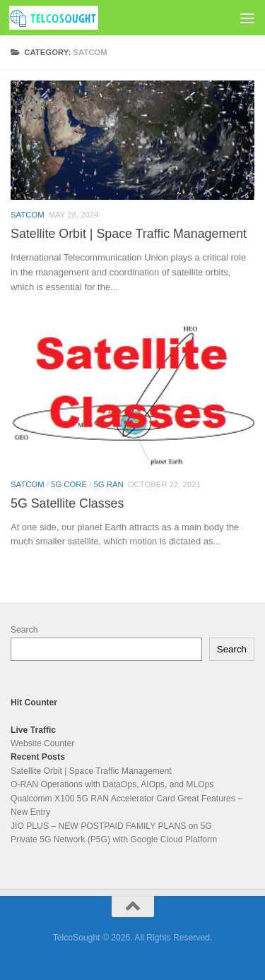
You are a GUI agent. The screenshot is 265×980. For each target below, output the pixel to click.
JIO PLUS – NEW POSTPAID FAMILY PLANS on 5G (111, 826)
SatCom (28, 215)
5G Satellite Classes (67, 503)
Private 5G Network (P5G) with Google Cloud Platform (114, 839)
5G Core (69, 484)
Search (24, 630)
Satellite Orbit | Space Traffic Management (129, 234)
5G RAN (109, 484)
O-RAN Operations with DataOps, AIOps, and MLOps (112, 784)
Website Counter (42, 743)
